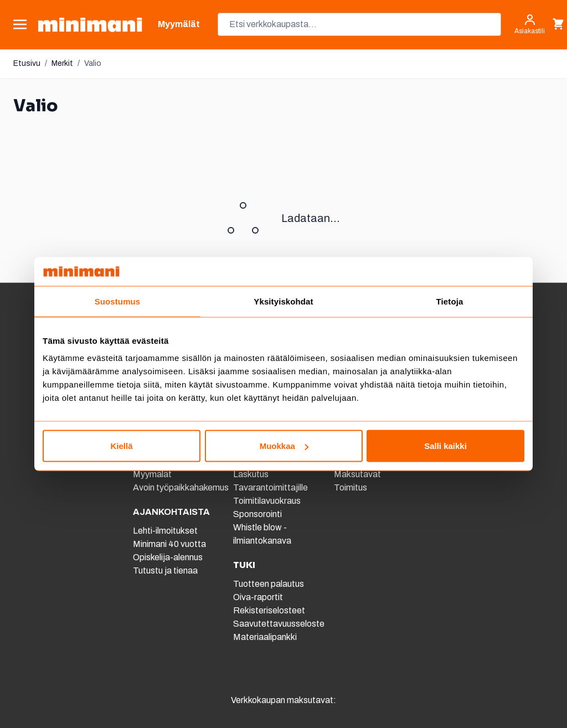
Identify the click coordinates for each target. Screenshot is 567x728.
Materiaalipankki (265, 637)
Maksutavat (357, 474)
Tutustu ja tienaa (165, 570)
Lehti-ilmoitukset (165, 531)
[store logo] (90, 25)
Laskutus (251, 474)
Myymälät (152, 474)
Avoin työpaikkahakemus (181, 487)
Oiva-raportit (258, 597)
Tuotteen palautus (269, 584)
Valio (93, 63)
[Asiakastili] (530, 24)
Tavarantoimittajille (270, 487)
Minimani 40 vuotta (169, 544)
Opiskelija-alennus (168, 557)
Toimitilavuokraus (267, 501)
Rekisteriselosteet (269, 610)
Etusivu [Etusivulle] (27, 63)
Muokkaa (284, 446)
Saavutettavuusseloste (279, 624)
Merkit (62, 63)
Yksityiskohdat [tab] (283, 301)
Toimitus (350, 487)
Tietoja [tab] (450, 301)
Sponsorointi (257, 514)
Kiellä (121, 446)
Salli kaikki (445, 446)
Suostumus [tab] (118, 301)
